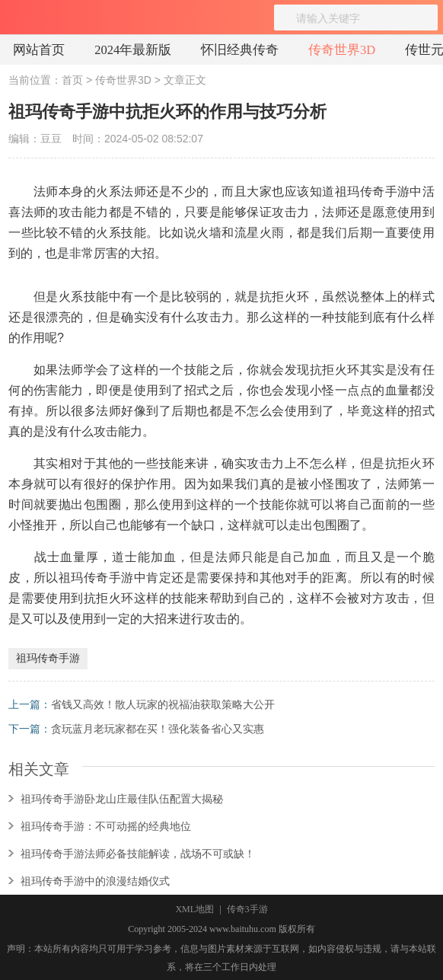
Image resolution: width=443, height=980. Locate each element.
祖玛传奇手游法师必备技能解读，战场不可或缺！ (138, 854)
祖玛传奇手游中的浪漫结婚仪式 (95, 881)
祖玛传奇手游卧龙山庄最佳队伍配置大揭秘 (122, 799)
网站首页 (39, 50)
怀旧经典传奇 (240, 50)
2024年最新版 (133, 50)
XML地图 (194, 909)
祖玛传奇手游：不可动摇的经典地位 (106, 826)
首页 (72, 80)
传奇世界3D (342, 50)
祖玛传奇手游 (48, 658)
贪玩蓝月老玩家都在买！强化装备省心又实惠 (158, 729)
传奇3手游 (247, 909)
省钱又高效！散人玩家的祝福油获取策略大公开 (163, 704)
